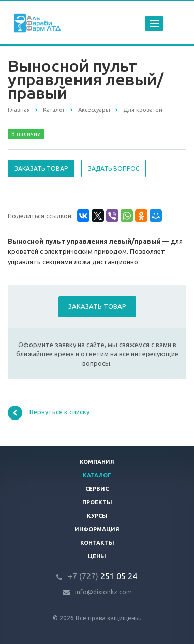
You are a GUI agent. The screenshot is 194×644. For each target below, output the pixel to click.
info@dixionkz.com (103, 592)
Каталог (97, 475)
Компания (97, 462)
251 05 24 (102, 576)
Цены (97, 556)
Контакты (97, 543)
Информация (97, 529)
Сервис (97, 489)
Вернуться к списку (49, 413)
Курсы (97, 516)
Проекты (97, 502)
